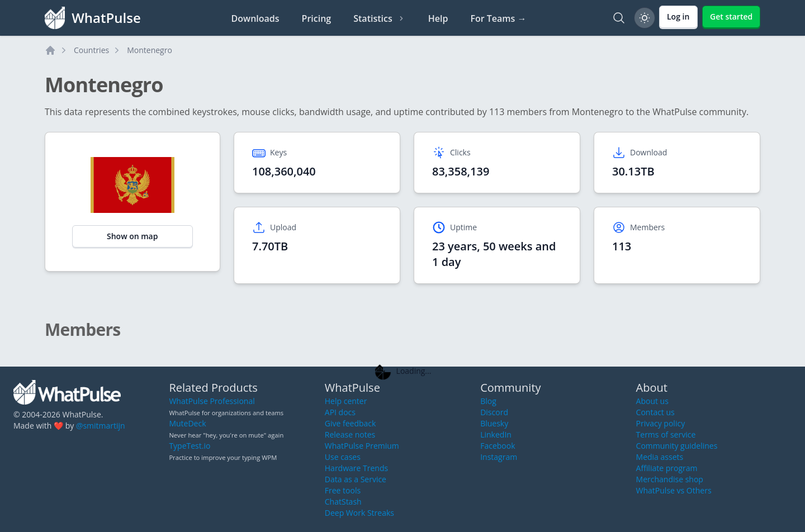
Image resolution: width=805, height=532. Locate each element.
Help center (346, 401)
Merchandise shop (670, 479)
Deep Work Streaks (359, 513)
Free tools (343, 490)
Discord (494, 412)
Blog (488, 401)
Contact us (655, 412)
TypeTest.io (190, 446)
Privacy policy (661, 423)
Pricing (317, 18)
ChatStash (343, 502)
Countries (91, 50)
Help (438, 18)
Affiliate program (667, 468)
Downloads (255, 18)
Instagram (499, 457)
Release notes (350, 434)
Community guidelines (677, 446)
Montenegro (150, 50)
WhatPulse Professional (212, 401)
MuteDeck (187, 423)
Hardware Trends (356, 468)
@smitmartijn (101, 426)
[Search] (619, 18)
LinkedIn (496, 434)
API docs (340, 412)
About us (652, 401)
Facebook (498, 446)
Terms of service (666, 434)
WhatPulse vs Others (674, 490)
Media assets (660, 457)
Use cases (343, 457)
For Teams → (498, 18)
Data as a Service (356, 479)
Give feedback (351, 423)
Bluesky (494, 423)
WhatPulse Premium (362, 446)
